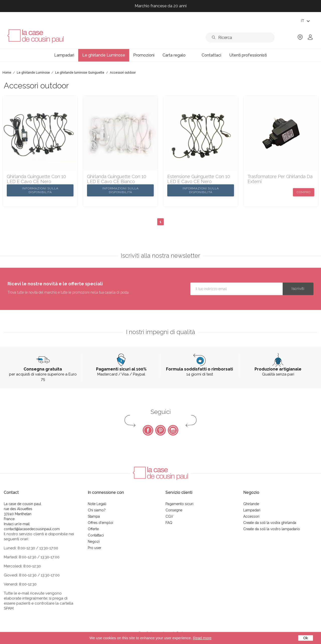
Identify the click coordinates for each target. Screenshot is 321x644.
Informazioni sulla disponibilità (40, 190)
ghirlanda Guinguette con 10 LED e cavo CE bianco (117, 179)
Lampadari (252, 510)
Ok (306, 638)
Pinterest (160, 430)
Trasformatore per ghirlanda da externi (280, 179)
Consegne (174, 510)
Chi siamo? (97, 510)
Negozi (94, 542)
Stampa (94, 516)
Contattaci (96, 535)
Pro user (95, 548)
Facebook (148, 430)
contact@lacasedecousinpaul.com (32, 529)
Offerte (93, 529)
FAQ (169, 523)
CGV (169, 516)
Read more (202, 638)
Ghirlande (251, 504)
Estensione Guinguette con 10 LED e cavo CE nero (199, 179)
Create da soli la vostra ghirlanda (270, 523)
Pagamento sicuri (179, 504)
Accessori (251, 516)
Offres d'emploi (100, 523)
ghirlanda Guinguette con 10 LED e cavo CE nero (36, 179)
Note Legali (97, 504)
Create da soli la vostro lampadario (272, 529)
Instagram (173, 430)
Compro (304, 192)
